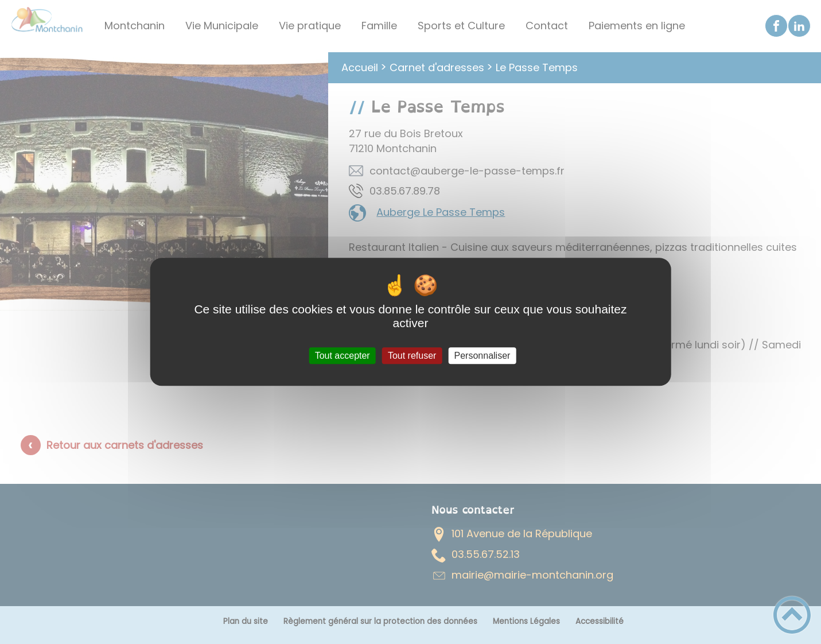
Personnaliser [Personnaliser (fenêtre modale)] (483, 356)
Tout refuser (412, 356)
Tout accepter (343, 356)
